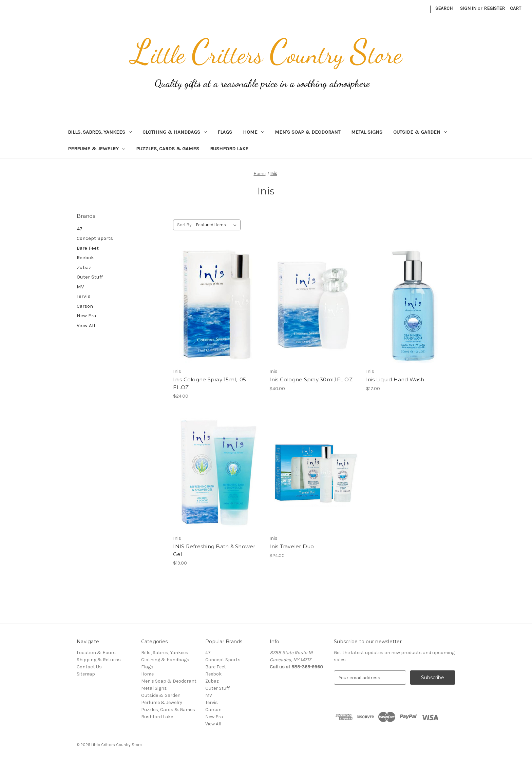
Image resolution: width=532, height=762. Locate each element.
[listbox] (218, 225)
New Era (86, 316)
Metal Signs (367, 132)
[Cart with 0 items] (516, 8)
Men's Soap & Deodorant (308, 132)
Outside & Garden (420, 132)
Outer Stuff (90, 277)
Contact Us (89, 667)
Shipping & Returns (99, 660)
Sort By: (185, 225)
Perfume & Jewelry (97, 149)
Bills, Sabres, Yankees (100, 132)
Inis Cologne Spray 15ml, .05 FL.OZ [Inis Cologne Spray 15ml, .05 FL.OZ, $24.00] (210, 383)
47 (80, 229)
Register (494, 8)
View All (86, 325)
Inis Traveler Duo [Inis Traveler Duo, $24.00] (292, 546)
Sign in (468, 8)
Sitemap (86, 674)
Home (253, 132)
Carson (85, 306)
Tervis (84, 296)
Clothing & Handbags (175, 132)
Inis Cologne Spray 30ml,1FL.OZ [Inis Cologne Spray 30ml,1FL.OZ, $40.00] (311, 379)
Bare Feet (88, 248)
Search (444, 8)
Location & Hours (96, 653)
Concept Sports (95, 238)
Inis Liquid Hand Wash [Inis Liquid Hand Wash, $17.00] (395, 379)
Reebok (85, 258)
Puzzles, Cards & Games (168, 149)
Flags (225, 132)
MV (80, 287)
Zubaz (84, 267)
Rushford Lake (229, 149)
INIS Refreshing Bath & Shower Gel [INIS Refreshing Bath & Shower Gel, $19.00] (214, 550)
